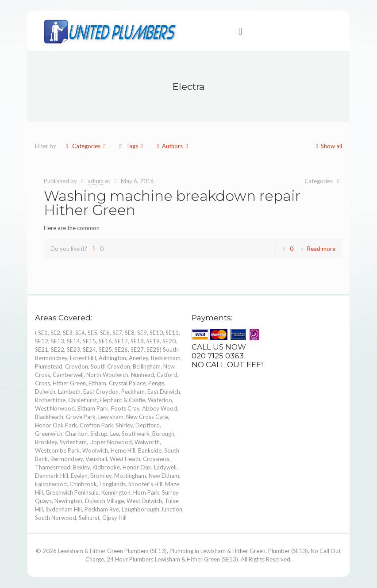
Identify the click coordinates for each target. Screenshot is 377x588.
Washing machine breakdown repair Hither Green (172, 203)
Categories (86, 146)
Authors (172, 146)
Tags (131, 146)
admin (96, 181)
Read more (321, 249)
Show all (327, 146)
